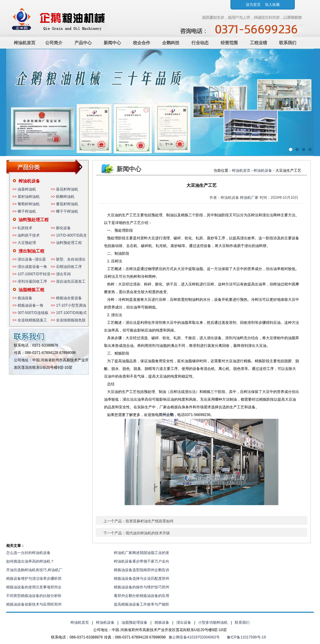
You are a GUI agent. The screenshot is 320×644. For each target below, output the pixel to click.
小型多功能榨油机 (213, 622)
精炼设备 (162, 622)
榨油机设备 (29, 181)
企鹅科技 (171, 43)
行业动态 (200, 43)
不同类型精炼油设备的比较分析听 (34, 596)
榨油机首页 (25, 43)
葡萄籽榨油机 (29, 204)
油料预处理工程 (34, 220)
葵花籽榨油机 (67, 189)
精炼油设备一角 (30, 305)
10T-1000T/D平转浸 (34, 274)
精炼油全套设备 (69, 298)
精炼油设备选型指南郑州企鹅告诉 (142, 570)
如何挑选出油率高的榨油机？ (30, 561)
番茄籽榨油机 (67, 204)
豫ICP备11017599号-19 (246, 637)
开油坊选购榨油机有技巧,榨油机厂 (34, 570)
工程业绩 (258, 43)
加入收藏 (272, 5)
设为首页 (253, 5)
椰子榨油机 (27, 211)
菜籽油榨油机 (29, 197)
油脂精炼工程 (31, 290)
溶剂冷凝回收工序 (32, 281)
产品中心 (83, 43)
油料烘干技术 (29, 235)
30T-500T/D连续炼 (33, 313)
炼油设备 (25, 298)
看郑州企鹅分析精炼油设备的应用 (142, 596)
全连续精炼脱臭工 (32, 320)
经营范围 (229, 43)
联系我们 (288, 43)
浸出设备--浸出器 (32, 259)
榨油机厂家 (249, 198)
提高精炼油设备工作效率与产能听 (142, 604)
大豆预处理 (27, 243)
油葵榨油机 (27, 189)
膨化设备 (63, 228)
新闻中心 (112, 43)
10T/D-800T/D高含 (71, 235)
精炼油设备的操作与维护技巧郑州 (142, 587)
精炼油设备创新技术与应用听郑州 (34, 604)
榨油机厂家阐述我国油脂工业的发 (142, 553)
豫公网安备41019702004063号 (194, 637)
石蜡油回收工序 (69, 267)
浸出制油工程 (31, 251)
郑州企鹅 (166, 415)
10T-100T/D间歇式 (71, 313)
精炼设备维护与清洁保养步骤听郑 (34, 579)
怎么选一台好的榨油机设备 (28, 553)
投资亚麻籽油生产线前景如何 (150, 521)
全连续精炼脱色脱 (71, 320)
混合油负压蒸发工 (71, 281)
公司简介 (54, 43)
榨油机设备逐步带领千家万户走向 (142, 561)
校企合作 (142, 43)
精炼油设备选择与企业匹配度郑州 (142, 579)
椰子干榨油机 (67, 211)
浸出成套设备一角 (32, 267)
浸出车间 (63, 274)
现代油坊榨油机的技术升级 (148, 533)
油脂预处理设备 (134, 622)
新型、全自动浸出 (71, 259)
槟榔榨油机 (65, 197)
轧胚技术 (25, 228)
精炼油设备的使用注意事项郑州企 (34, 587)
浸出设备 (184, 622)
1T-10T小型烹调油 (71, 305)
